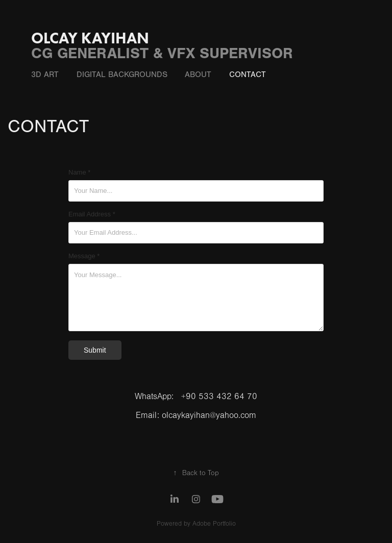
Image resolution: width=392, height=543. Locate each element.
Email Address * (92, 214)
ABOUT (198, 75)
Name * (79, 172)
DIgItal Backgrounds (122, 75)
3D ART (45, 75)
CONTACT (248, 75)
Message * (84, 256)
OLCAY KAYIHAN (90, 38)
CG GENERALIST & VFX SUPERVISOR (162, 53)
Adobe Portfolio (214, 524)
